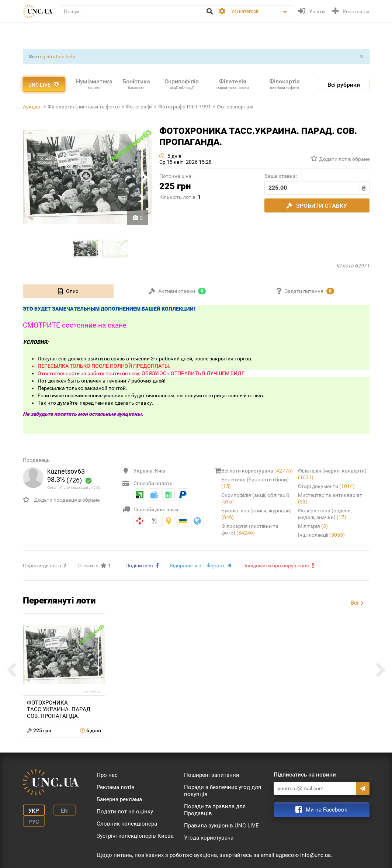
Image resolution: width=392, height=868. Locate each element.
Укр (34, 811)
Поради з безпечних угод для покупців (223, 791)
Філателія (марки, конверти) (332, 474)
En (64, 811)
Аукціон (32, 107)
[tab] (68, 291)
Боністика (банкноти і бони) (255, 483)
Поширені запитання (211, 775)
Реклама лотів (116, 787)
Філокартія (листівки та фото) (84, 107)
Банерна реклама (119, 799)
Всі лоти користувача (257, 471)
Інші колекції (321, 535)
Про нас (107, 775)
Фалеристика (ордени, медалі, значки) (325, 514)
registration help (57, 56)
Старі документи (326, 486)
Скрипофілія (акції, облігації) (255, 498)
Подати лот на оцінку (125, 812)
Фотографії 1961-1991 (185, 107)
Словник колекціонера (127, 824)
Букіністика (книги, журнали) (256, 514)
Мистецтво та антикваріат (330, 498)
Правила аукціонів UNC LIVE (221, 826)
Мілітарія (313, 526)
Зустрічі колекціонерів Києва (135, 836)
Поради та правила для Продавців (215, 810)
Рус (34, 822)
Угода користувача (209, 838)
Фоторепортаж (235, 107)
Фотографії (139, 107)
